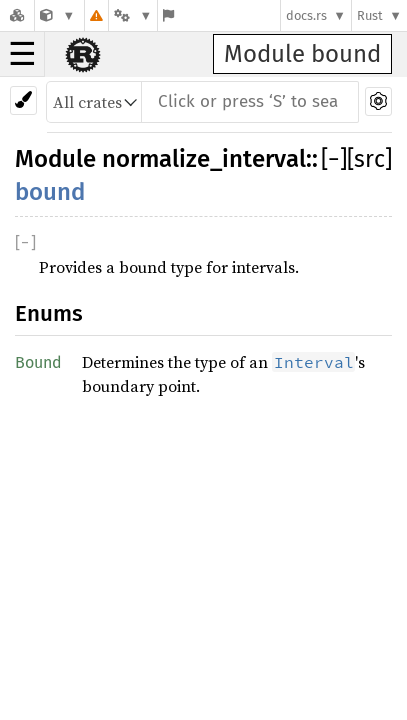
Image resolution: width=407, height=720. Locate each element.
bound (50, 192)
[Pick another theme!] (23, 100)
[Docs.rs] (17, 15)
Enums (49, 313)
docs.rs (306, 15)
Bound (38, 362)
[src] (369, 159)
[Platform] (133, 15)
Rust (370, 15)
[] (334, 159)
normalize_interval (204, 159)
